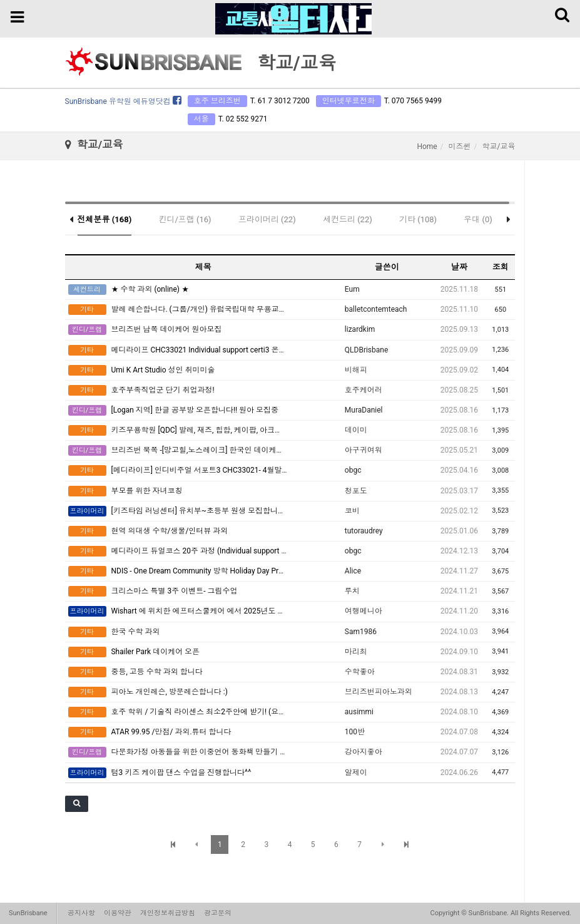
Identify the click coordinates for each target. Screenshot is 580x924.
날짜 (459, 267)
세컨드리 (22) (348, 219)
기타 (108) (418, 219)
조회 (501, 267)
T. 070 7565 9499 (413, 101)
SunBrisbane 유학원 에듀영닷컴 (123, 101)
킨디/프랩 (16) (185, 219)
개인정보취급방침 (168, 913)
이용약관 (118, 913)
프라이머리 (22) (267, 219)
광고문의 (218, 913)
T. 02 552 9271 (243, 119)
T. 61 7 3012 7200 (280, 101)
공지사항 (81, 913)
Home (427, 146)
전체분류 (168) (105, 219)
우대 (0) (478, 219)
